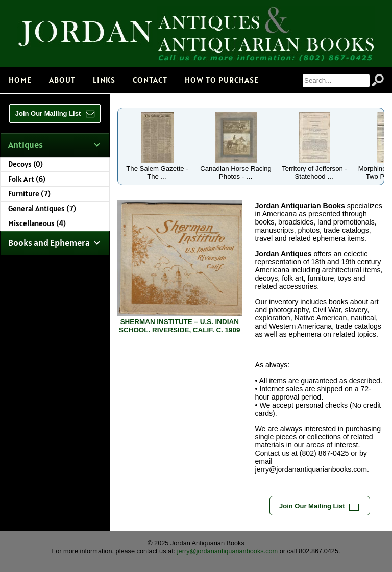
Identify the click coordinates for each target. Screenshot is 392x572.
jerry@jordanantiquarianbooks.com (227, 551)
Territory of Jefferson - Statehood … (314, 169)
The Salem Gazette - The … (157, 169)
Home (20, 80)
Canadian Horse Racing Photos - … (236, 169)
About (62, 80)
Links (104, 80)
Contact (150, 80)
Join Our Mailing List (55, 114)
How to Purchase (222, 80)
